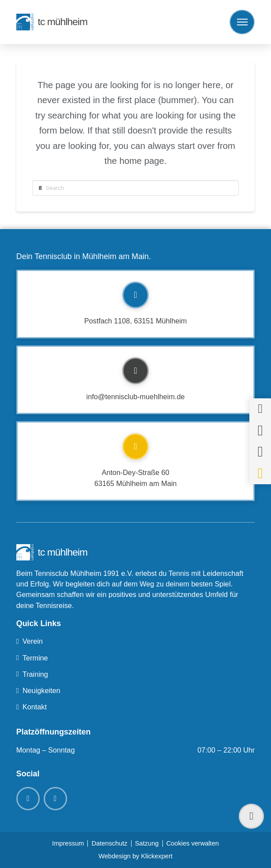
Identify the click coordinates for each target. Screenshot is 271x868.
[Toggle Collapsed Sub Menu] (135, 641)
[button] (242, 22)
